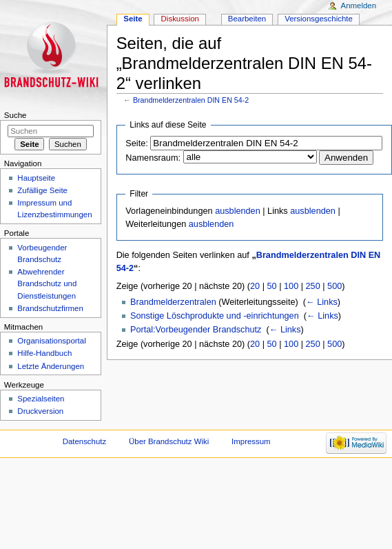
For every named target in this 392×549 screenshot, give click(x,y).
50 (272, 286)
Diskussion (180, 19)
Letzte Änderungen (51, 366)
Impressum (251, 441)
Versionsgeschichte (319, 19)
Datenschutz (85, 441)
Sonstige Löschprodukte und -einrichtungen (215, 316)
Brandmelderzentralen (173, 302)
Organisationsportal (51, 341)
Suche (16, 115)
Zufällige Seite (42, 190)
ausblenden (238, 211)
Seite (133, 19)
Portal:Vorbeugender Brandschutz (196, 330)
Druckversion (40, 411)
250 (313, 286)
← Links (322, 302)
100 (291, 286)
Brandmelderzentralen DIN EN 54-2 (191, 100)
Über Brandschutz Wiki (169, 441)
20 (255, 286)
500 (334, 286)
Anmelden (359, 6)
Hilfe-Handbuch (44, 353)
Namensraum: (153, 158)
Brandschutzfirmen (50, 308)
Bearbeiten (247, 19)
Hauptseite (36, 178)
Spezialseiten (41, 399)
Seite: (136, 143)
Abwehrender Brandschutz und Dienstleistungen (47, 283)
